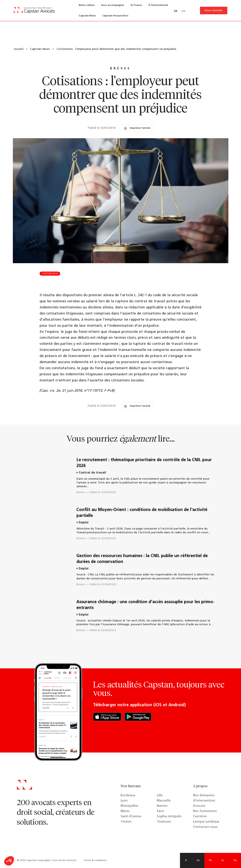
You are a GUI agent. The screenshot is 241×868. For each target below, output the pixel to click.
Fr (186, 860)
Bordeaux (128, 796)
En (198, 860)
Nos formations (205, 811)
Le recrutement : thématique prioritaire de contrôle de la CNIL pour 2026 (144, 463)
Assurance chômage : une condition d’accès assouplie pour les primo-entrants (145, 605)
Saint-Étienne (131, 817)
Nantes (162, 806)
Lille (160, 796)
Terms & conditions (95, 860)
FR (176, 11)
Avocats (199, 806)
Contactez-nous (205, 827)
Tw (235, 860)
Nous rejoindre (214, 11)
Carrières (200, 817)
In (223, 860)
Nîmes (125, 811)
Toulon (126, 822)
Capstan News (87, 16)
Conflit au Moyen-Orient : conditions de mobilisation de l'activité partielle (142, 513)
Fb (210, 860)
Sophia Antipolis (169, 817)
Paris (160, 811)
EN (183, 11)
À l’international (158, 5)
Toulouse (164, 822)
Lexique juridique (206, 822)
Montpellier (130, 806)
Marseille (164, 801)
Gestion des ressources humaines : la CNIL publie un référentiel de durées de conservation (142, 559)
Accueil (19, 49)
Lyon (124, 801)
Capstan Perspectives (115, 16)
